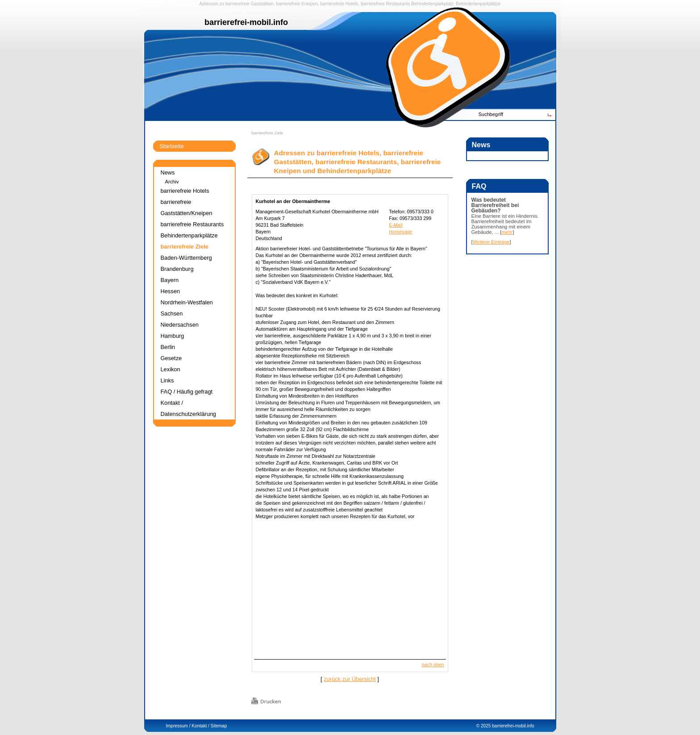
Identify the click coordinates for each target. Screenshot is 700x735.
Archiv (172, 182)
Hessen (170, 291)
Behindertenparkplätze (189, 235)
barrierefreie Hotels (339, 4)
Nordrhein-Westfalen (187, 302)
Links (167, 380)
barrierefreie (237, 4)
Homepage (400, 232)
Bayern (170, 280)
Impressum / (178, 726)
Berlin (168, 347)
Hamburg (173, 336)
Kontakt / (200, 726)
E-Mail (396, 225)
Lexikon (171, 369)
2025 (486, 726)
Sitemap (219, 726)
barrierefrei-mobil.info (513, 726)
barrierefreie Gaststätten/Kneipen (187, 208)
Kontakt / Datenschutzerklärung (188, 408)
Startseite (172, 146)
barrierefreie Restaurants (385, 4)
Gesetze (171, 358)
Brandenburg (177, 269)
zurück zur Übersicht (350, 679)
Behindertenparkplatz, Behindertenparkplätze (456, 4)
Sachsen (172, 314)
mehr (507, 232)
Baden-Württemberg (186, 258)
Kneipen (310, 4)
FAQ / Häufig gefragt (187, 392)
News (168, 172)
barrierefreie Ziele (268, 133)
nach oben (433, 664)
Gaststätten (262, 4)
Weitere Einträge (491, 242)
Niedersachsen (180, 325)
